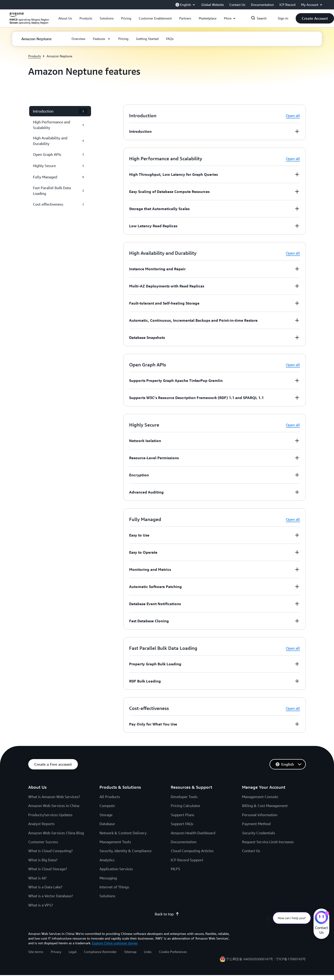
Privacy (56, 952)
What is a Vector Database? (51, 896)
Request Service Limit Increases (268, 842)
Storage (106, 815)
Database (107, 824)
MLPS (175, 869)
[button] (65, 18)
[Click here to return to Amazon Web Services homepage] (29, 21)
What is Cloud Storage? (48, 869)
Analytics (107, 860)
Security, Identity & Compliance (125, 851)
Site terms (36, 952)
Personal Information (260, 815)
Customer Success (43, 842)
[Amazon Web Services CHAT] (321, 918)
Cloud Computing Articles (192, 851)
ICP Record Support (187, 860)
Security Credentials (259, 833)
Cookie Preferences (173, 952)
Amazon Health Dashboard (193, 833)
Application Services (116, 869)
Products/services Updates (50, 815)
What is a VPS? (41, 905)
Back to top (167, 914)
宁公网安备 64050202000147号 (250, 959)
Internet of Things (114, 887)
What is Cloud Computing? (50, 851)
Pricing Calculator (186, 806)
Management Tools (115, 842)
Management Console (260, 797)
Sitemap (130, 952)
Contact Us (251, 851)
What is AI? (37, 878)
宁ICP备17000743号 (291, 959)
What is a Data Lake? (45, 887)
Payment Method (256, 824)
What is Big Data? (43, 860)
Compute (107, 806)
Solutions (107, 896)
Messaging (108, 878)
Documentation (184, 842)
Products (35, 56)
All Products (110, 797)
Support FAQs (182, 824)
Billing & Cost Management (265, 806)
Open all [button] (293, 116)
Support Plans (183, 815)
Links (148, 952)
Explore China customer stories (115, 943)
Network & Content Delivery (123, 833)
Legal (73, 952)
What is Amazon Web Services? (54, 797)
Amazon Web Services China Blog (56, 833)
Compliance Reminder (100, 952)
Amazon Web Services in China (54, 806)
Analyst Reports (41, 824)
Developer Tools (184, 797)
